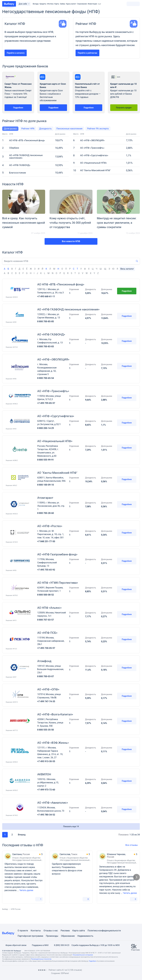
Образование (68, 936)
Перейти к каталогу (16, 53)
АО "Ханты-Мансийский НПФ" (95, 170)
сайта (82, 931)
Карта (75, 931)
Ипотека (50, 4)
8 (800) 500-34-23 (60, 945)
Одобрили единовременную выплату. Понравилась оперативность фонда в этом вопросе (67, 869)
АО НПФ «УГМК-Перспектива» (58, 583)
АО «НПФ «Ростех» (50, 526)
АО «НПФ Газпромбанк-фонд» (57, 554)
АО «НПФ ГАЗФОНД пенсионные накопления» (26, 157)
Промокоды (52, 936)
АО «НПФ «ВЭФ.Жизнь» (53, 743)
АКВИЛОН (44, 774)
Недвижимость (85, 936)
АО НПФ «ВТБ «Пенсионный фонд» (27, 140)
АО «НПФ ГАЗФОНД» (20, 165)
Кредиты (43, 4)
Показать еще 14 (71, 826)
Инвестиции (92, 4)
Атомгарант (45, 498)
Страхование (82, 4)
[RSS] (25, 972)
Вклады (36, 4)
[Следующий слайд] (136, 877)
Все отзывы (133, 845)
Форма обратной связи (14, 945)
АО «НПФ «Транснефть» (92, 148)
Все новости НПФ (71, 241)
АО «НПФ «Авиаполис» (53, 803)
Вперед (24, 835)
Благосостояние (17, 173)
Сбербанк (14, 148)
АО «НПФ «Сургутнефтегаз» (94, 155)
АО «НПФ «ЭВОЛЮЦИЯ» (92, 140)
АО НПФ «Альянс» (49, 608)
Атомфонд (44, 661)
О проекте (23, 931)
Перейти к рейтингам (87, 53)
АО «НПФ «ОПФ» (48, 689)
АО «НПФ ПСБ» (47, 633)
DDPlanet (65, 973)
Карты (57, 4)
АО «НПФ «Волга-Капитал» (55, 714)
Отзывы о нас (51, 931)
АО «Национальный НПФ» (93, 163)
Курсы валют (71, 4)
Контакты (36, 931)
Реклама (65, 931)
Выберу (5, 909)
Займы (63, 4)
